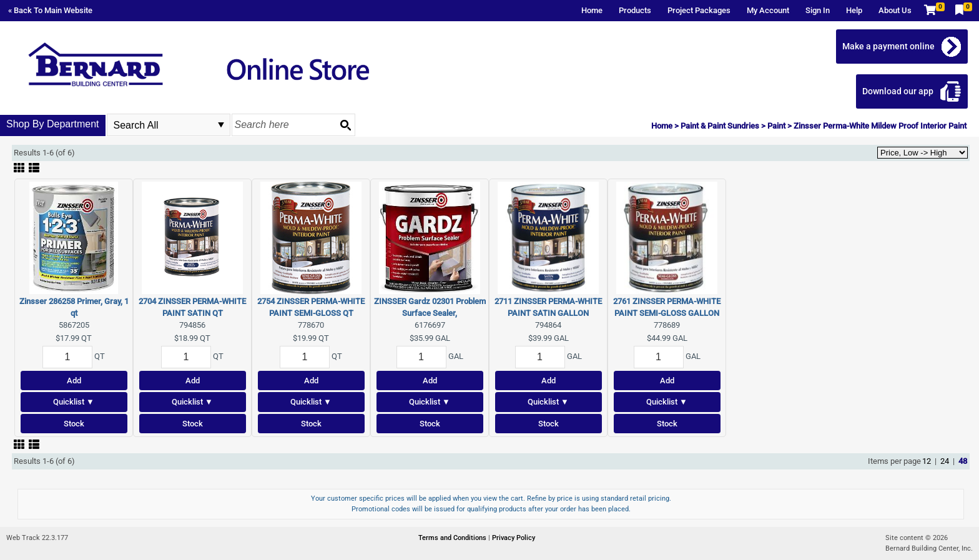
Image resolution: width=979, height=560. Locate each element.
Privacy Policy (514, 538)
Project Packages (699, 10)
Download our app (898, 91)
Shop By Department (53, 124)
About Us (895, 10)
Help (854, 10)
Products (635, 10)
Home (592, 10)
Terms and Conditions (453, 538)
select (221, 125)
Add (74, 381)
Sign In (818, 10)
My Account (768, 10)
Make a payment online (888, 46)
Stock (74, 424)
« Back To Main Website (50, 10)
